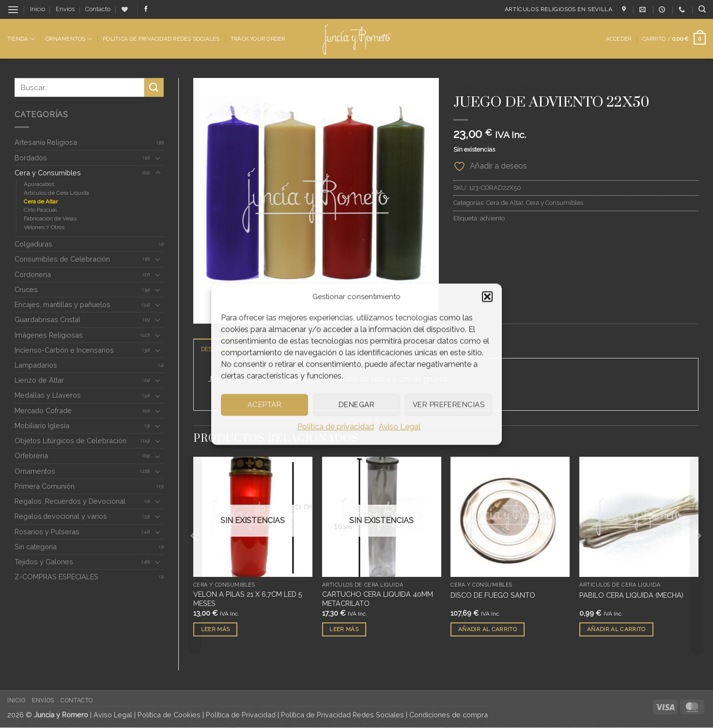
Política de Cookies (169, 715)
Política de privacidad (336, 426)
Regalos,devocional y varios (61, 516)
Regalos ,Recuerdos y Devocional (70, 501)
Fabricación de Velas (50, 218)
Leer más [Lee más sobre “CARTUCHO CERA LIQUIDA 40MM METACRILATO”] (344, 629)
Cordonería (33, 274)
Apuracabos (39, 184)
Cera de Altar (41, 201)
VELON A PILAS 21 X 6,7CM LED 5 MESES (248, 599)
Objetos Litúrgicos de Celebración (70, 441)
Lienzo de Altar (39, 380)
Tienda (21, 39)
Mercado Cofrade (43, 410)
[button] (487, 296)
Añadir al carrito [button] (488, 629)
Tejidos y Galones (44, 562)
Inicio (38, 9)
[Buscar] (702, 9)
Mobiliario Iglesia (42, 426)
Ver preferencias (449, 404)
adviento (492, 218)
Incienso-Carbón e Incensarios (64, 350)
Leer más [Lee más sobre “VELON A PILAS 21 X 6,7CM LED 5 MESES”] (216, 629)
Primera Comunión (45, 486)
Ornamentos (69, 39)
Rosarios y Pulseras (47, 532)
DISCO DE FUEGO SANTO (493, 596)
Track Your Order (258, 39)
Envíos (65, 9)
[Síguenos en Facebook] (146, 9)
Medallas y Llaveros (48, 395)
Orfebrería (31, 456)
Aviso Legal (400, 426)
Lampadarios (36, 365)
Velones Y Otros (44, 227)
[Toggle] (158, 158)
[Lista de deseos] (125, 9)
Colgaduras (33, 244)
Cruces (26, 289)
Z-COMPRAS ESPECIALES (56, 577)
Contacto (98, 9)
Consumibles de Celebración (62, 259)
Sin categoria (36, 547)
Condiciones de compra (449, 715)
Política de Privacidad (241, 715)
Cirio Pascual (40, 210)
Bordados (31, 158)
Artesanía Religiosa (46, 142)
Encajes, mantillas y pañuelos (62, 304)
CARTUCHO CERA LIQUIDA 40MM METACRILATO (378, 599)
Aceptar (264, 404)
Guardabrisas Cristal (47, 319)
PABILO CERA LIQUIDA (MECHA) (631, 596)
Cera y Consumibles (48, 173)
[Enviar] (154, 87)
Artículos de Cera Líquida (56, 193)
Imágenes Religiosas (49, 335)
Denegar (356, 404)
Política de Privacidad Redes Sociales (161, 39)
